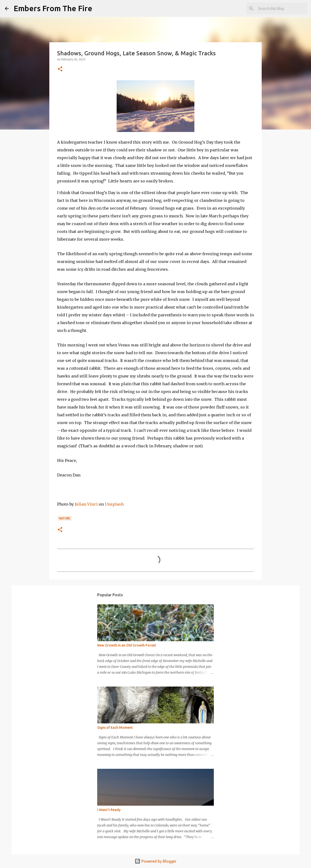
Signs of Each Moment (115, 728)
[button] (60, 69)
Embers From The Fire (53, 8)
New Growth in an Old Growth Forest (127, 645)
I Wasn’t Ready (109, 810)
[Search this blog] (282, 8)
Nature (65, 518)
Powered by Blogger (155, 861)
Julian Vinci (86, 504)
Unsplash (114, 504)
